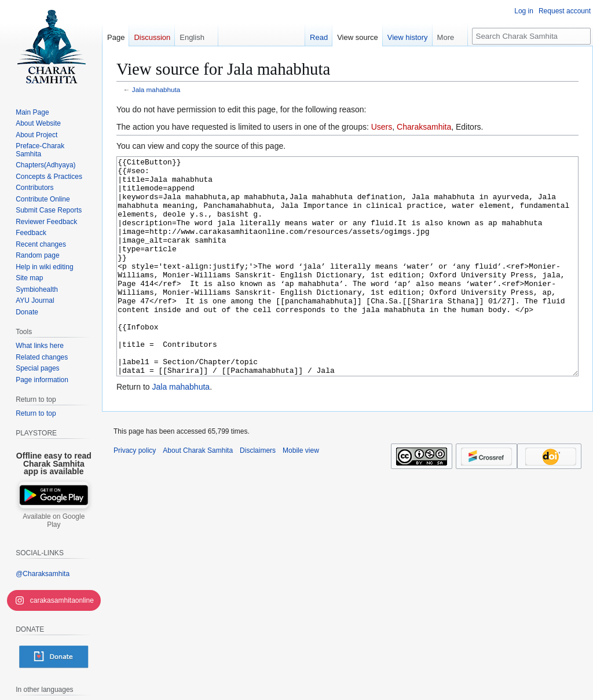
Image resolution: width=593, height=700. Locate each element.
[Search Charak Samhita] (531, 36)
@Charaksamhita (43, 574)
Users (382, 127)
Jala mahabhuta (156, 89)
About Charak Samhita (198, 494)
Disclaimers (258, 494)
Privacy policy (135, 494)
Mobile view (301, 494)
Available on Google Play (54, 521)
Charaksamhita (424, 127)
